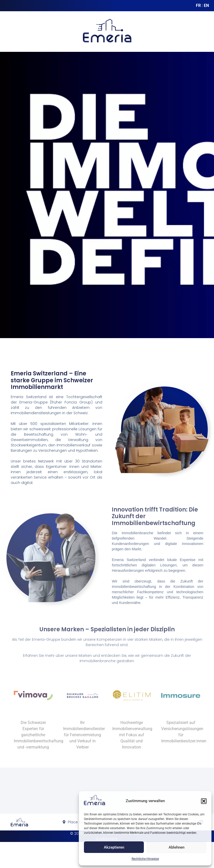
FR (198, 5)
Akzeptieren (114, 847)
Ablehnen (177, 847)
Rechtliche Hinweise (145, 859)
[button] (204, 801)
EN (206, 5)
